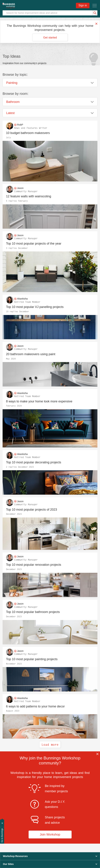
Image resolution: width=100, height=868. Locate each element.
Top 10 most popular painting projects (32, 659)
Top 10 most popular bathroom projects (33, 612)
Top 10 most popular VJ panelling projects (35, 307)
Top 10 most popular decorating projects (34, 462)
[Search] (50, 13)
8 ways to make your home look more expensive (39, 401)
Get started (50, 38)
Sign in (83, 5)
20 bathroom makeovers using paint (31, 354)
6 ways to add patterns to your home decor (35, 706)
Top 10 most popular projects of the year (34, 244)
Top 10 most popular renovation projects (34, 565)
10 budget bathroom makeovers (28, 133)
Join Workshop (50, 835)
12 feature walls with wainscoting (29, 196)
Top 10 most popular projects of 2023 (31, 510)
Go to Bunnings (2, 835)
